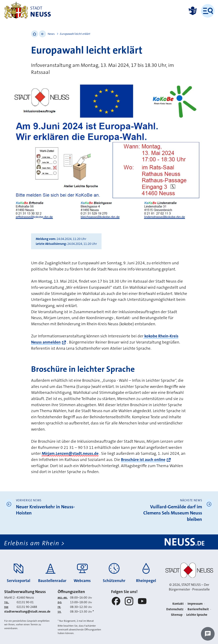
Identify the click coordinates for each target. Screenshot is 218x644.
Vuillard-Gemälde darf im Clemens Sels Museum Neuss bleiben (173, 513)
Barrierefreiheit (198, 609)
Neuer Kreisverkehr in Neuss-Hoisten (45, 510)
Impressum (195, 604)
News (51, 34)
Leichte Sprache (197, 615)
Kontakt (178, 604)
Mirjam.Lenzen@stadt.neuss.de (70, 453)
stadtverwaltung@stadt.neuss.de (27, 612)
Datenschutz (175, 609)
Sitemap (177, 615)
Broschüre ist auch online (143, 460)
